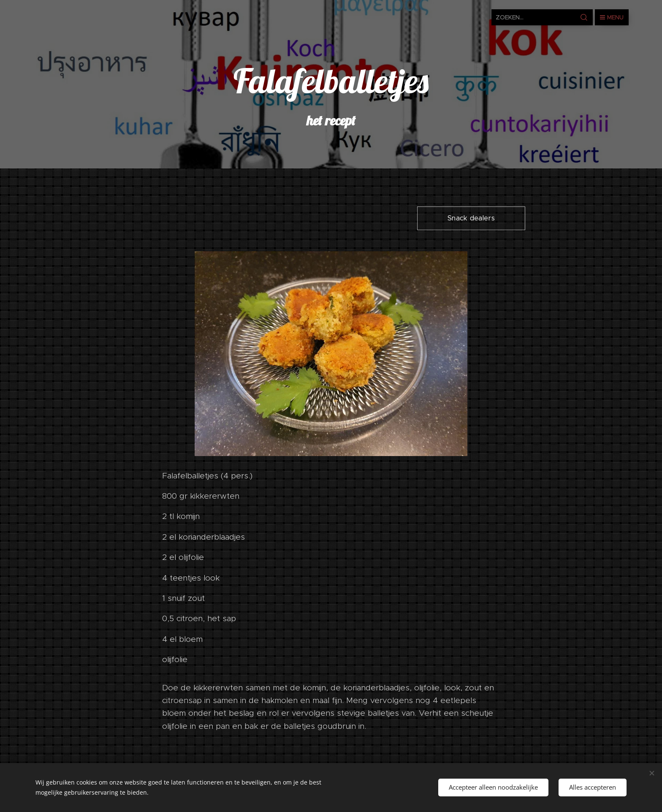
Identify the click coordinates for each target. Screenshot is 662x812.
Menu (612, 17)
